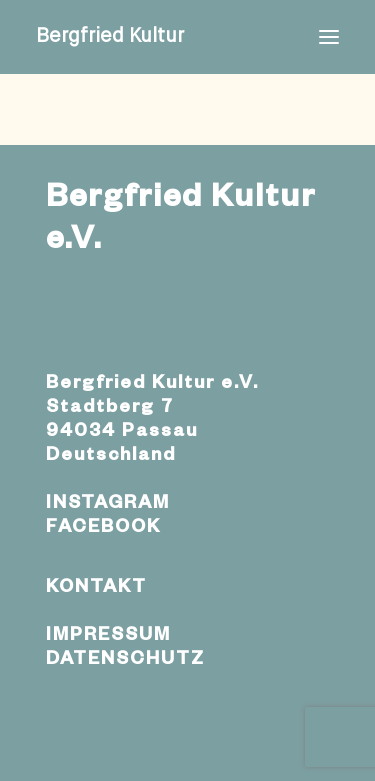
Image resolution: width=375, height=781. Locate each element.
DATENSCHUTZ (125, 661)
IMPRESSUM (108, 637)
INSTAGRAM (108, 505)
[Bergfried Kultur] (110, 37)
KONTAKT (96, 589)
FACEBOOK (103, 529)
